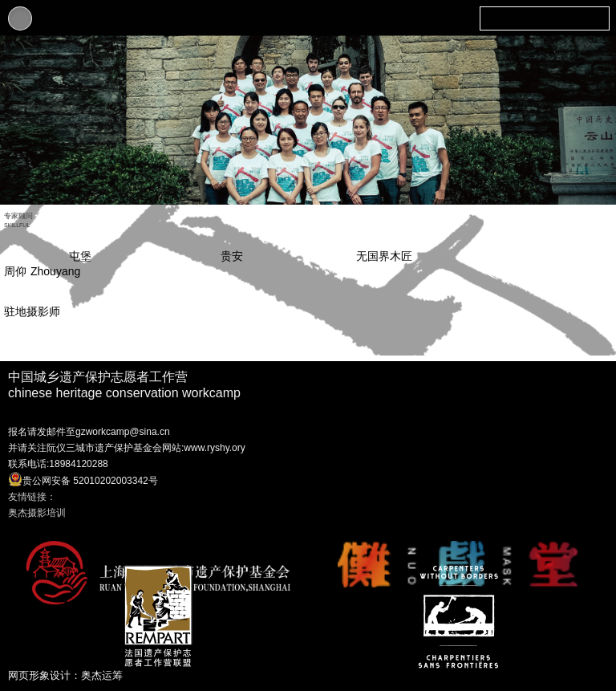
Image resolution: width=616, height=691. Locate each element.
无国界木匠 (384, 256)
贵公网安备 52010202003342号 (83, 479)
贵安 (232, 256)
